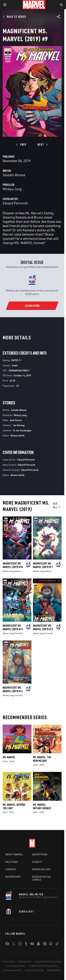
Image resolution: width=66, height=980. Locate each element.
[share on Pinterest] (45, 944)
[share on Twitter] (13, 944)
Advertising (40, 854)
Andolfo (18, 571)
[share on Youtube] (32, 944)
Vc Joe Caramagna (22, 430)
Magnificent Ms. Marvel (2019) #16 (13, 627)
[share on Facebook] (7, 945)
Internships (13, 877)
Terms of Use (9, 961)
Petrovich (18, 633)
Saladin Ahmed (14, 175)
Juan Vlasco (16, 420)
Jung (11, 571)
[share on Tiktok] (57, 944)
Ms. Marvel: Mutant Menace (42, 806)
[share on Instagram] (20, 944)
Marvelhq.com (41, 869)
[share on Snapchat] (38, 944)
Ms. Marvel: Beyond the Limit (14, 806)
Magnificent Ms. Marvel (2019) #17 (43, 565)
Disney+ (37, 862)
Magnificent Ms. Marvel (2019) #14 (13, 689)
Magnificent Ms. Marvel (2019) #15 (43, 627)
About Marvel (14, 854)
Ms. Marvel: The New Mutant (42, 759)
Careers (11, 869)
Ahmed (6, 571)
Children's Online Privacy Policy (44, 966)
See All (57, 505)
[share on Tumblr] (26, 944)
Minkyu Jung (12, 189)
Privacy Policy (25, 961)
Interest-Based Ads (34, 970)
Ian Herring (19, 425)
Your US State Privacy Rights (48, 961)
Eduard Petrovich (15, 203)
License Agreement (12, 970)
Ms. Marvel (9, 757)
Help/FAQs (12, 862)
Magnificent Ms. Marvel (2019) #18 (13, 565)
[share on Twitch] (51, 944)
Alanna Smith (18, 435)
